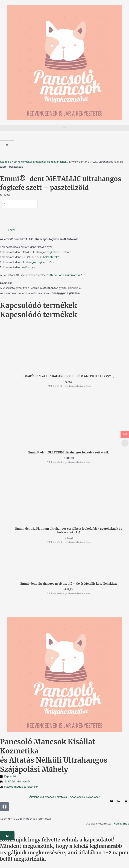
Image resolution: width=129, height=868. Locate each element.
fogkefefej (53, 252)
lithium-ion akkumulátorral (65, 275)
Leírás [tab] (12, 230)
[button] (64, 128)
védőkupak (28, 267)
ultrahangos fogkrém (34, 262)
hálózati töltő (51, 257)
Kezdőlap (6, 162)
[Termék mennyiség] (20, 204)
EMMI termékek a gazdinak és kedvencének (40, 162)
